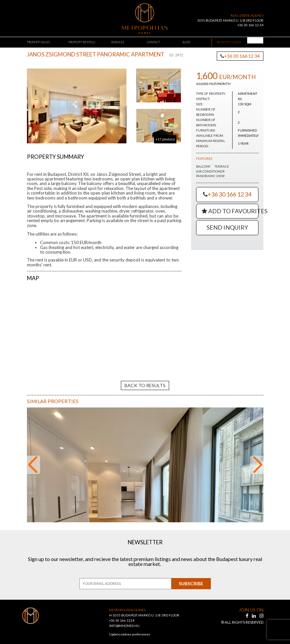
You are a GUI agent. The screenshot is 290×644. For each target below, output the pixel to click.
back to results (145, 381)
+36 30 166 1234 (122, 616)
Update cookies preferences (130, 630)
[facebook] (247, 612)
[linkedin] (254, 612)
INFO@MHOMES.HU (124, 622)
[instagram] (261, 612)
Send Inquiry (227, 227)
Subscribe (191, 579)
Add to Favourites (230, 211)
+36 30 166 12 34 (250, 25)
